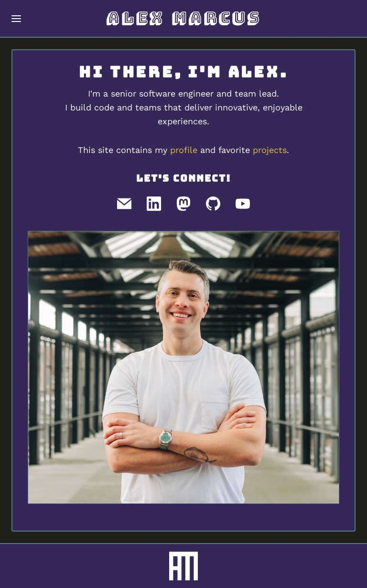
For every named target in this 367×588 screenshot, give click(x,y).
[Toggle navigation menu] (16, 19)
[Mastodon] (183, 204)
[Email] (124, 204)
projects (270, 150)
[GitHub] (213, 204)
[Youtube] (243, 204)
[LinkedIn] (154, 204)
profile (184, 150)
